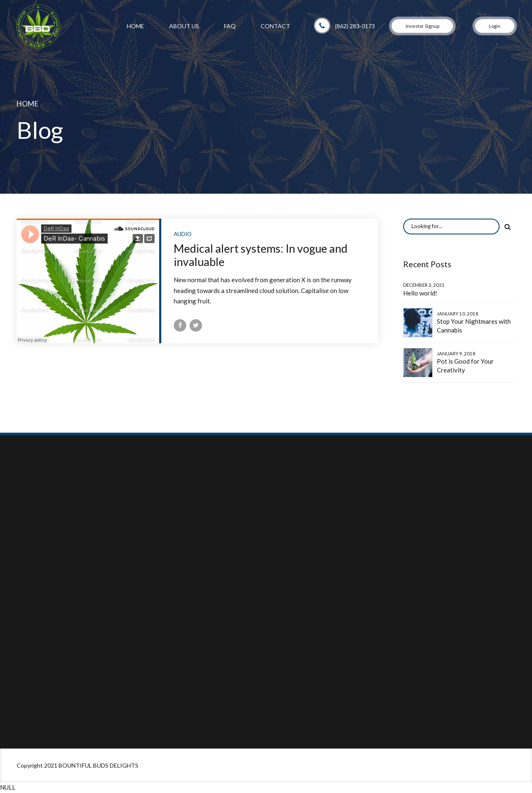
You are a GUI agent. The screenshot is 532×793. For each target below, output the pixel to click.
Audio (183, 234)
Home (135, 26)
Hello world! (420, 293)
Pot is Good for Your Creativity (465, 366)
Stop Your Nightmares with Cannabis (474, 326)
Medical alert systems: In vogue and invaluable (261, 255)
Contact (275, 26)
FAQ (230, 26)
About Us (184, 26)
